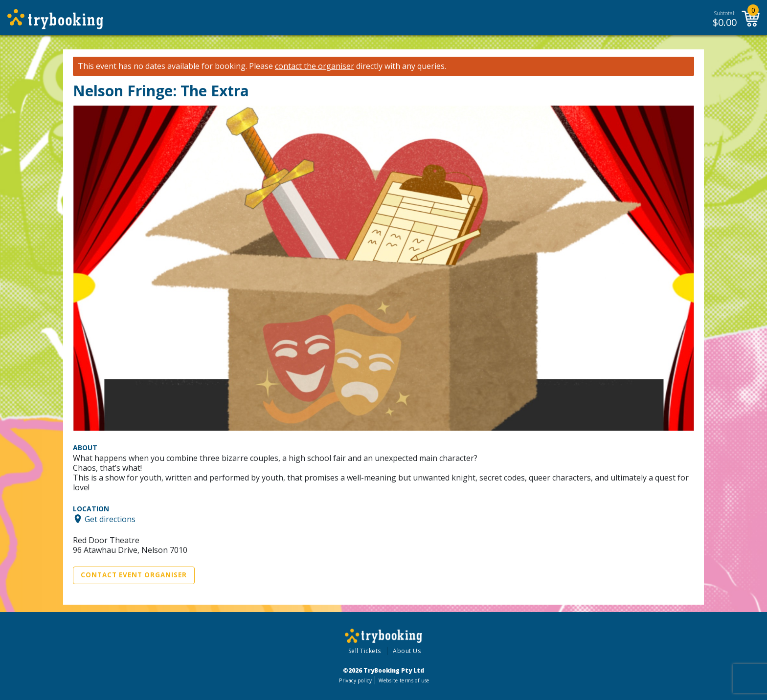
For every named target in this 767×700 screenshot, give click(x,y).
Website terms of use (404, 680)
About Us (407, 651)
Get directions (110, 519)
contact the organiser (315, 66)
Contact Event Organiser (134, 575)
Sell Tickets (365, 651)
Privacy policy (355, 680)
